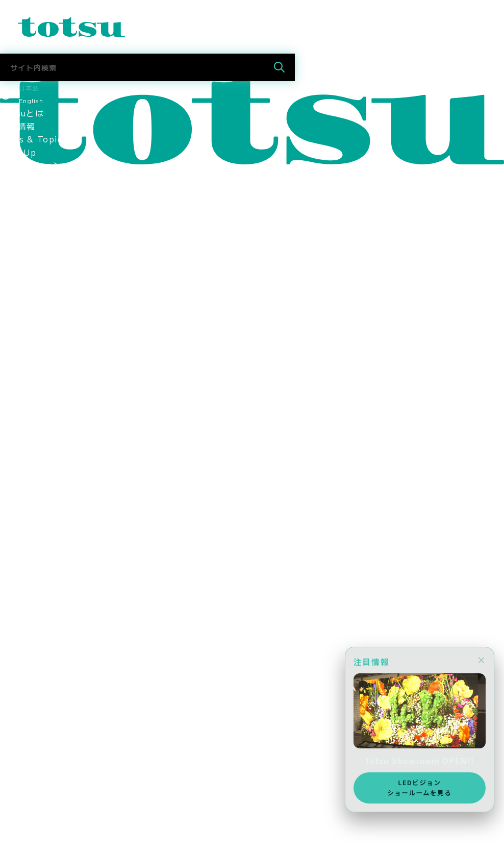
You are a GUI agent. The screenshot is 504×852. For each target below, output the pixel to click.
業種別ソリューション (44, 178)
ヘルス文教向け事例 (40, 270)
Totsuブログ (26, 701)
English (31, 100)
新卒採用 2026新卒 (42, 557)
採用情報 (18, 492)
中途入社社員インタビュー (53, 622)
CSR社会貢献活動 (36, 479)
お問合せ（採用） (35, 767)
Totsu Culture (32, 727)
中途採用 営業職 (35, 570)
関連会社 (18, 387)
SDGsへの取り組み (39, 466)
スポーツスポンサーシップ (53, 505)
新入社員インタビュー (44, 596)
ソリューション (31, 165)
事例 (9, 204)
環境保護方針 (27, 452)
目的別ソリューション (44, 191)
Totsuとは (22, 113)
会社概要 (18, 335)
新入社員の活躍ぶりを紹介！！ (62, 610)
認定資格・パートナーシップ (57, 374)
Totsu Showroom (38, 283)
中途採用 (18, 753)
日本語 (29, 88)
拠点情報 (18, 348)
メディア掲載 (27, 518)
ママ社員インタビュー (44, 648)
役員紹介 (18, 322)
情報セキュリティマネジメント (62, 426)
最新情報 (18, 126)
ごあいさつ (22, 309)
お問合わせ (22, 806)
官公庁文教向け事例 (40, 257)
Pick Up (18, 152)
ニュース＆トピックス (44, 819)
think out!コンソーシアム (55, 413)
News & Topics (34, 139)
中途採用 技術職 (35, 583)
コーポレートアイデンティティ (62, 361)
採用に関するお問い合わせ (53, 688)
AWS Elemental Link (46, 740)
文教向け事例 (27, 230)
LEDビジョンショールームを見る (417, 786)
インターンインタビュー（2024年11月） (83, 675)
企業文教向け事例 (35, 244)
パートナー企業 (31, 400)
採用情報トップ (31, 544)
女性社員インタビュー (44, 636)
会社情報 (18, 296)
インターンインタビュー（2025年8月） (81, 662)
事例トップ (22, 217)
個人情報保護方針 (35, 440)
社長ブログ (22, 714)
